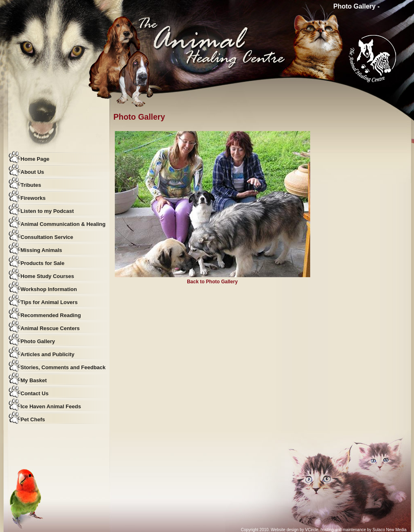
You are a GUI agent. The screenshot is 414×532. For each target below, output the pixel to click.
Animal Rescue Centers (50, 328)
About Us (33, 172)
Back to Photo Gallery (212, 282)
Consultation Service (47, 237)
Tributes (31, 185)
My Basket (34, 380)
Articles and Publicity (48, 354)
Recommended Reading (51, 315)
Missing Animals (42, 250)
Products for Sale (43, 263)
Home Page (35, 159)
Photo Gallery (38, 341)
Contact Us (35, 393)
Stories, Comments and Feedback (63, 367)
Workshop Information (49, 289)
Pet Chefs (33, 419)
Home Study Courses (47, 276)
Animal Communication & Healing (63, 224)
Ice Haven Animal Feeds (51, 406)
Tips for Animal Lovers (49, 302)
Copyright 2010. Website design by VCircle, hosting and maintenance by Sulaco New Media (324, 530)
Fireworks (33, 198)
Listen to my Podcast (47, 211)
